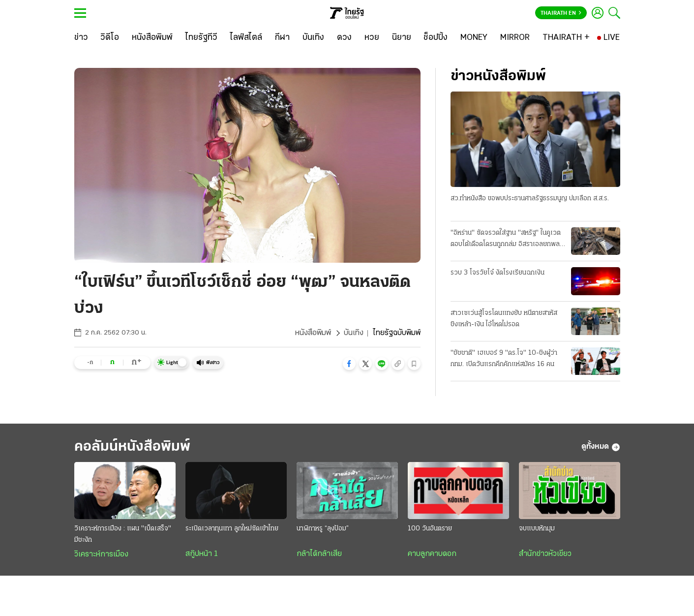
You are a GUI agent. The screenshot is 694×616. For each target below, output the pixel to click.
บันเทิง (354, 333)
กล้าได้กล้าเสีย (319, 554)
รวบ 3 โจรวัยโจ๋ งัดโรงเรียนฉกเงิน (498, 273)
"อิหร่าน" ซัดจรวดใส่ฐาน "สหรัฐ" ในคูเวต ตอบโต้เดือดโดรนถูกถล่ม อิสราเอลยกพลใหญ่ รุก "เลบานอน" (506, 240)
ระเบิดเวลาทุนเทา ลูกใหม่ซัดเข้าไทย (232, 529)
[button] (349, 364)
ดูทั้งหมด (601, 447)
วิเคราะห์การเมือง (101, 554)
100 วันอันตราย (430, 529)
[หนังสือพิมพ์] (152, 38)
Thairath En (561, 13)
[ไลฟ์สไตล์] (246, 38)
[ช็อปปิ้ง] (436, 38)
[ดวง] (344, 38)
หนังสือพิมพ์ (313, 333)
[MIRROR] (515, 38)
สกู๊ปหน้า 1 (202, 554)
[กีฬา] (282, 38)
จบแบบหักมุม (537, 529)
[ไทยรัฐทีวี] (201, 38)
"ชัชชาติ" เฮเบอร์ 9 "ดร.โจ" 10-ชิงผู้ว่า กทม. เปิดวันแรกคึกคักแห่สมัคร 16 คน (504, 359)
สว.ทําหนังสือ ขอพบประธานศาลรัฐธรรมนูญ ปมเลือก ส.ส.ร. (530, 199)
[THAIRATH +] (566, 38)
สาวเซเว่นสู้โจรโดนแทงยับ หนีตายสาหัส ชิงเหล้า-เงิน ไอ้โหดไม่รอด (504, 319)
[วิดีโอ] (110, 38)
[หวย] (372, 38)
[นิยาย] (402, 38)
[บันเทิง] (313, 38)
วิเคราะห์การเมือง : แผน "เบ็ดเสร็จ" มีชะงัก (123, 534)
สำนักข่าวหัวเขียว (545, 554)
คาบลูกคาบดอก (432, 554)
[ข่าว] (81, 38)
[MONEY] (474, 38)
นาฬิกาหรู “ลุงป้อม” (323, 529)
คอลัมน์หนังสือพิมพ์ (132, 447)
